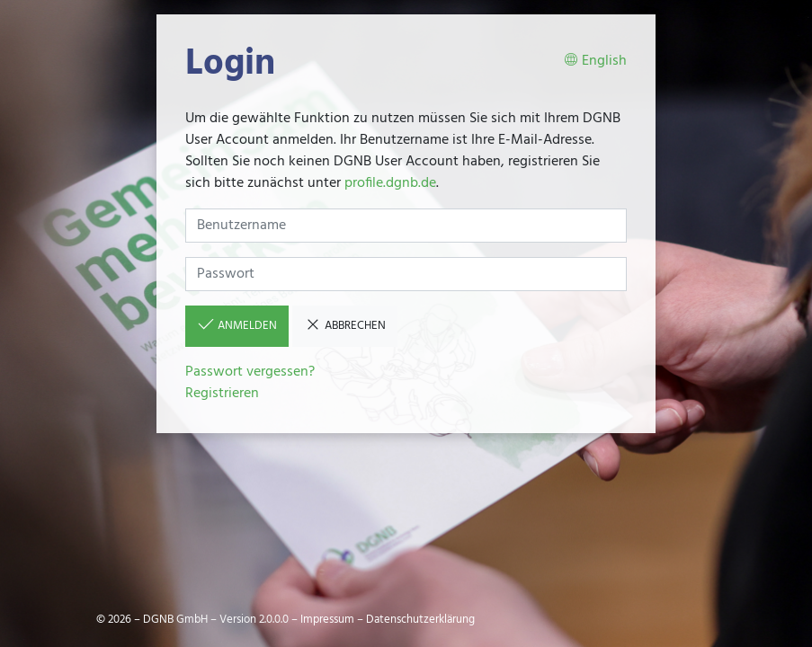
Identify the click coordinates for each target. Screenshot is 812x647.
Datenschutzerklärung (420, 620)
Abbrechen (345, 325)
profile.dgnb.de (390, 183)
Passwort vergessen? (250, 372)
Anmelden (237, 325)
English (595, 62)
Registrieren (222, 394)
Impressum (327, 620)
